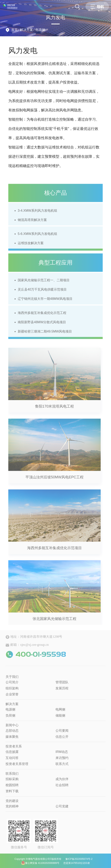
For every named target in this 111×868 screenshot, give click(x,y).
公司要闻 (62, 733)
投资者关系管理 (17, 766)
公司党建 (62, 808)
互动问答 (12, 760)
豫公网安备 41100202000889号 (40, 865)
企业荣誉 (12, 696)
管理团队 (62, 684)
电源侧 (40, 30)
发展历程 (62, 690)
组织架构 (12, 690)
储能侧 (60, 718)
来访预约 (62, 760)
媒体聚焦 (12, 739)
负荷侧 (10, 718)
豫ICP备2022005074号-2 (79, 861)
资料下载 (12, 793)
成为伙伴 (62, 781)
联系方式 (62, 766)
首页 (14, 30)
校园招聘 (12, 787)
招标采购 (12, 781)
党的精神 (12, 808)
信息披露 (12, 754)
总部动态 (12, 733)
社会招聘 (62, 787)
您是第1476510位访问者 (77, 865)
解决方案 (27, 30)
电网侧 (60, 712)
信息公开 (62, 739)
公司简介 (12, 684)
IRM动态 (62, 754)
